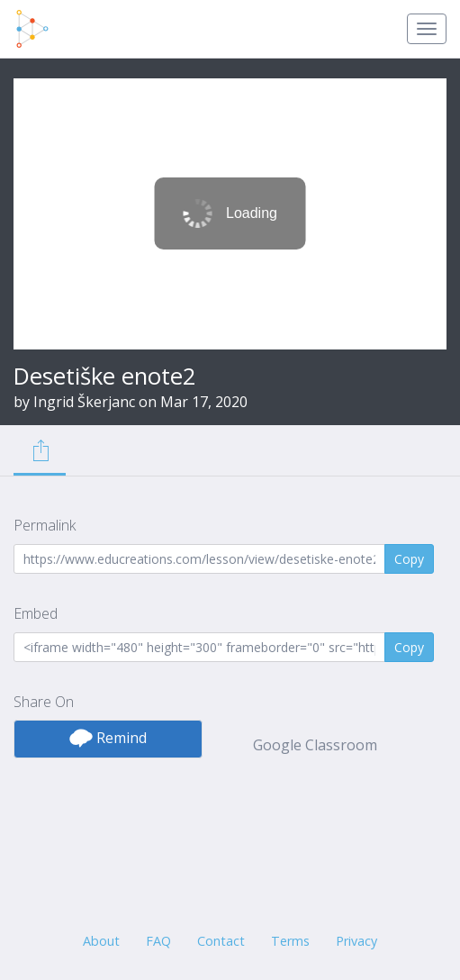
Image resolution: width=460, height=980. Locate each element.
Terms (290, 941)
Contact (221, 941)
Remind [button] (108, 738)
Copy (409, 559)
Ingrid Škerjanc (84, 402)
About (101, 941)
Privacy (356, 941)
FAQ (158, 941)
